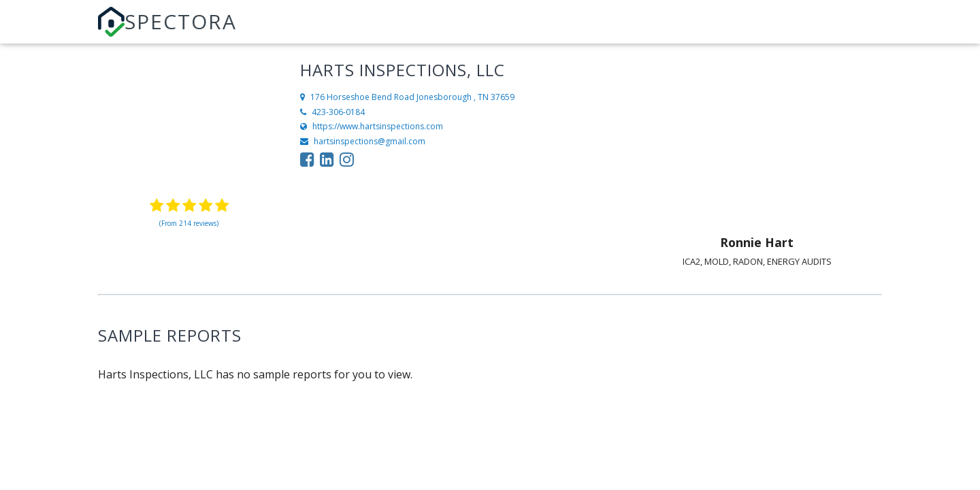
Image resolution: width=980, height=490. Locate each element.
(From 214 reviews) (189, 223)
